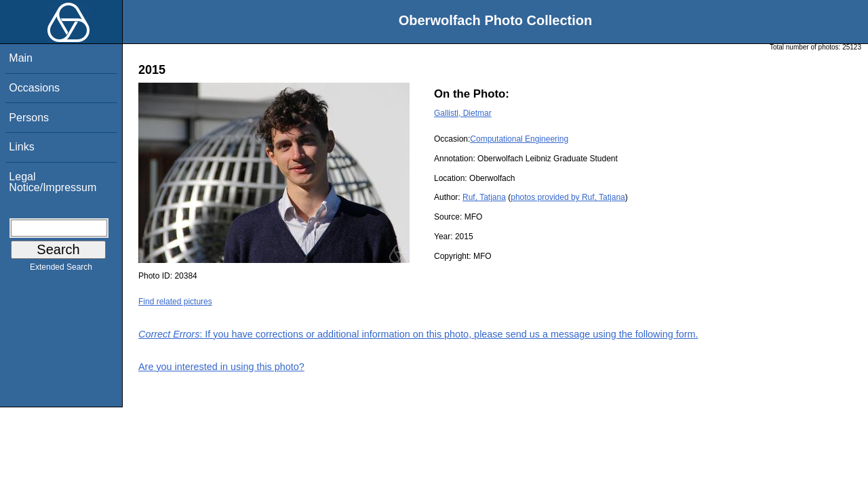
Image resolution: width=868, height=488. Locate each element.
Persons (29, 118)
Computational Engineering (519, 139)
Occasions (34, 88)
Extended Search (61, 270)
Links (21, 147)
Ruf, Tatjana (484, 197)
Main (21, 58)
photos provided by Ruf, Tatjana (568, 197)
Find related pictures (175, 302)
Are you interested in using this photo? (221, 367)
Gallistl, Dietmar (463, 113)
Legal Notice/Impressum (53, 182)
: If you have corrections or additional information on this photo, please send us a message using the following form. (418, 334)
